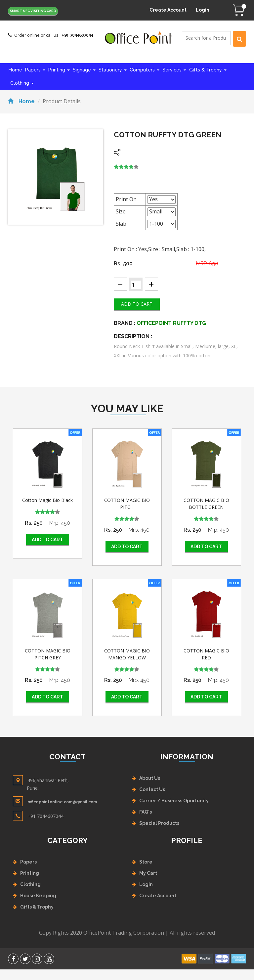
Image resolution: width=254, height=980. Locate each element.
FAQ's (146, 812)
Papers (35, 70)
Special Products (159, 823)
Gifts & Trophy (208, 70)
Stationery (113, 70)
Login (203, 10)
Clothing (22, 83)
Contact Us (152, 789)
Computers (145, 70)
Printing (59, 70)
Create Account (168, 10)
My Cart (148, 873)
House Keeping (38, 896)
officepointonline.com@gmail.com (62, 802)
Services (174, 70)
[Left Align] (239, 39)
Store (146, 862)
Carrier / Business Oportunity (174, 801)
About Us (150, 778)
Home (15, 70)
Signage (84, 70)
